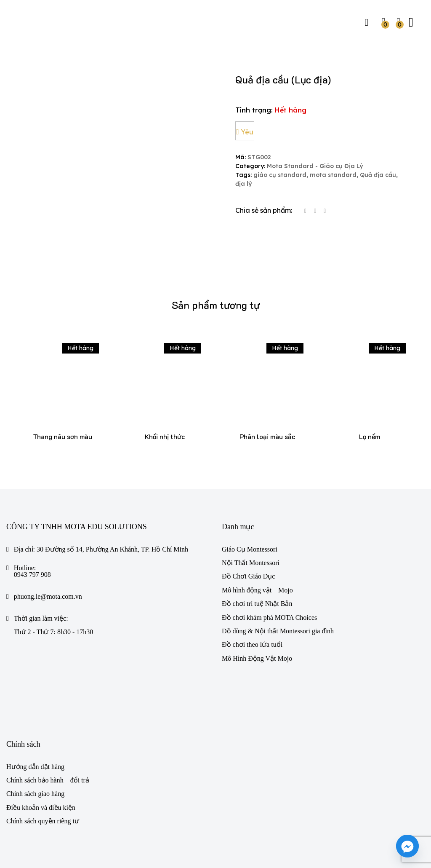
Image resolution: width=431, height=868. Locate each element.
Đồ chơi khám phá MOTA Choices (269, 559)
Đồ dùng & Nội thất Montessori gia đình (278, 572)
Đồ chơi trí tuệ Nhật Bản (257, 545)
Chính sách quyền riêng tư (43, 762)
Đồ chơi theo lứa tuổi (252, 586)
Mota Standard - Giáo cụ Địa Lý (315, 166)
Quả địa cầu (378, 175)
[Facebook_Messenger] (407, 846)
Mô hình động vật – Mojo (257, 532)
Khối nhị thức (165, 378)
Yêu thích (245, 134)
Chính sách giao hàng (35, 735)
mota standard (333, 175)
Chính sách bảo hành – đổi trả (48, 722)
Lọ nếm (370, 378)
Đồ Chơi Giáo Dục (248, 518)
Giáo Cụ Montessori (250, 490)
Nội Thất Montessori (251, 504)
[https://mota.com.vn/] (39, 21)
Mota (35, 839)
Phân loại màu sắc (267, 378)
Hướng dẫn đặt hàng (35, 708)
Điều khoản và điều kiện (41, 749)
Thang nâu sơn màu (63, 378)
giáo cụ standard (280, 175)
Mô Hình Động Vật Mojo (257, 600)
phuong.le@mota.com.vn (48, 538)
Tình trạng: (254, 110)
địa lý (243, 184)
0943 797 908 (32, 516)
